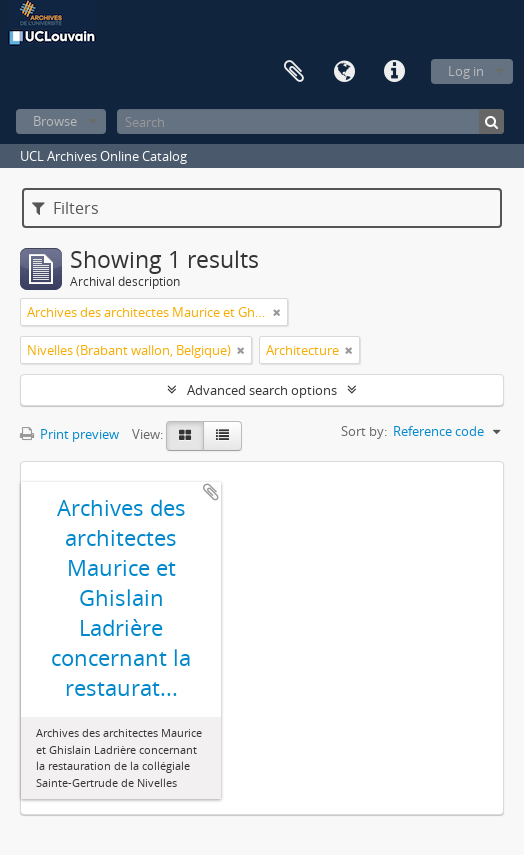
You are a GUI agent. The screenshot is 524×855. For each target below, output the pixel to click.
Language (344, 72)
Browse (55, 121)
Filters (65, 208)
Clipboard (294, 72)
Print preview (69, 434)
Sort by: (364, 431)
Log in (466, 71)
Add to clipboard (211, 492)
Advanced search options (262, 390)
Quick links (394, 72)
